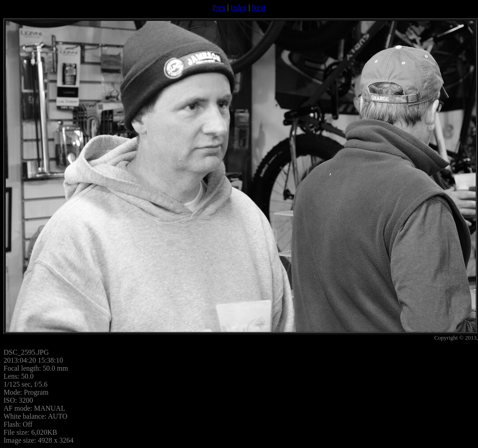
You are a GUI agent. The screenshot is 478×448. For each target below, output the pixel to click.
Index (238, 7)
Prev (219, 7)
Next (259, 7)
